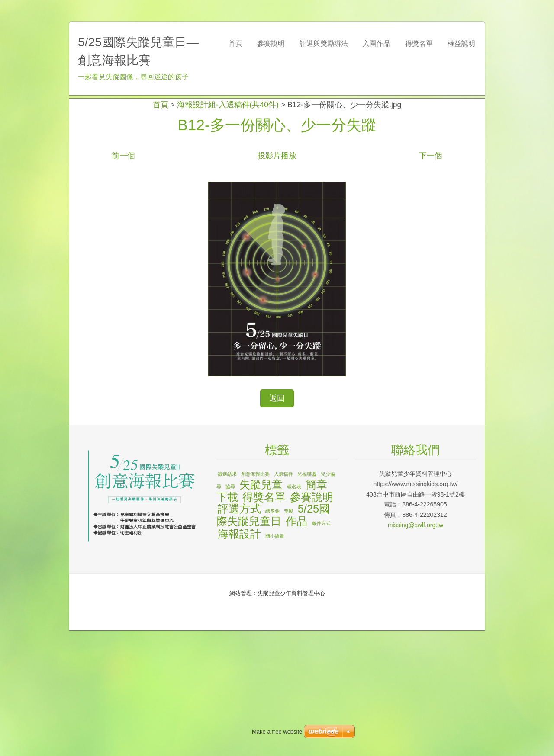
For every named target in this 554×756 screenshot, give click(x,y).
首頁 (161, 231)
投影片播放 (277, 282)
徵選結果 (227, 600)
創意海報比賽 (255, 600)
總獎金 (272, 637)
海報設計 (239, 660)
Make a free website (277, 732)
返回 (277, 524)
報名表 (294, 612)
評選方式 (239, 634)
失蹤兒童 (261, 610)
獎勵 (289, 637)
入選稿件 (283, 600)
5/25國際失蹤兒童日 (273, 641)
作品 (296, 647)
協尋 (230, 612)
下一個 (431, 282)
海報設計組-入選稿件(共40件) (228, 231)
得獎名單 (264, 623)
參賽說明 (312, 623)
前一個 (123, 282)
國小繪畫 (275, 662)
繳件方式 (321, 649)
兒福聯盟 (307, 600)
